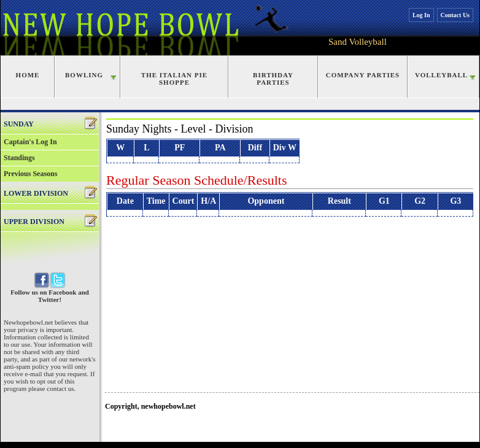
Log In (421, 15)
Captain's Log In (30, 142)
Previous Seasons (30, 174)
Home (28, 75)
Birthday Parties (273, 79)
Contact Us (455, 15)
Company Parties (363, 75)
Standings (19, 158)
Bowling (84, 75)
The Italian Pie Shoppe (174, 79)
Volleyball (441, 75)
